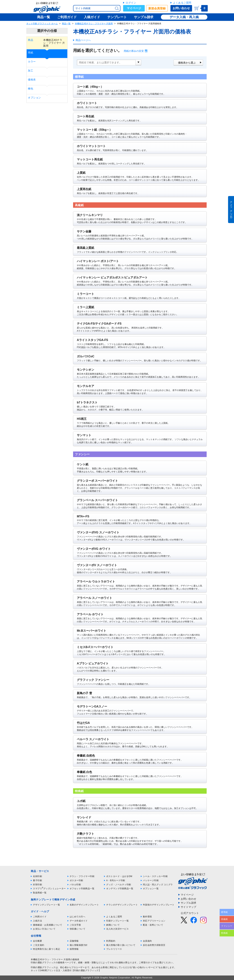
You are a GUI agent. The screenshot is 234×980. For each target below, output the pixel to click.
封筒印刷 (37, 885)
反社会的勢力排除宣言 (154, 945)
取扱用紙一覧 (40, 893)
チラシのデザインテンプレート (122, 905)
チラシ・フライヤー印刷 (82, 876)
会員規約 (147, 941)
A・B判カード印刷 (116, 880)
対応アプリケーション (154, 921)
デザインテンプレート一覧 (46, 905)
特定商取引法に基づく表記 (46, 949)
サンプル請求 (189, 903)
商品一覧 (66, 24)
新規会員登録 (157, 8)
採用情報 (74, 949)
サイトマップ (189, 907)
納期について (113, 925)
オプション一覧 (151, 889)
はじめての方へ (78, 917)
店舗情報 (74, 941)
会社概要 (37, 941)
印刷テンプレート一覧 (117, 921)
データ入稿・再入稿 (184, 17)
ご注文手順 (75, 925)
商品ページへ (83, 40)
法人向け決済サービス (117, 929)
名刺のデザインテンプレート (84, 905)
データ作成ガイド (79, 921)
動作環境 (147, 917)
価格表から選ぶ (187, 63)
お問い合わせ (181, 8)
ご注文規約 (39, 945)
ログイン (131, 3)
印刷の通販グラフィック (43, 967)
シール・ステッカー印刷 (155, 876)
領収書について (78, 929)
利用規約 (111, 941)
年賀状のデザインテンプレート (159, 905)
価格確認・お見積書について (48, 925)
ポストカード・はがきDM (119, 876)
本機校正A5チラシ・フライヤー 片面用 (94, 24)
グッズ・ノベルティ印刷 (119, 885)
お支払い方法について (44, 929)
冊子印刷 (37, 880)
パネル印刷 (75, 885)
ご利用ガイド (40, 917)
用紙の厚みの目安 (134, 51)
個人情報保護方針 (79, 945)
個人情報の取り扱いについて (121, 945)
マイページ (134, 8)
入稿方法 (37, 921)
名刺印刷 (37, 876)
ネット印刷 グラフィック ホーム (42, 24)
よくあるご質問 (182, 3)
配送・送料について (153, 925)
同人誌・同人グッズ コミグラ (158, 885)
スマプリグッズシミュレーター (49, 889)
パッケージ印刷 (151, 880)
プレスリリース (114, 949)
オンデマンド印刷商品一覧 (120, 889)
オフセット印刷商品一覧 (82, 889)
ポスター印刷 (76, 880)
